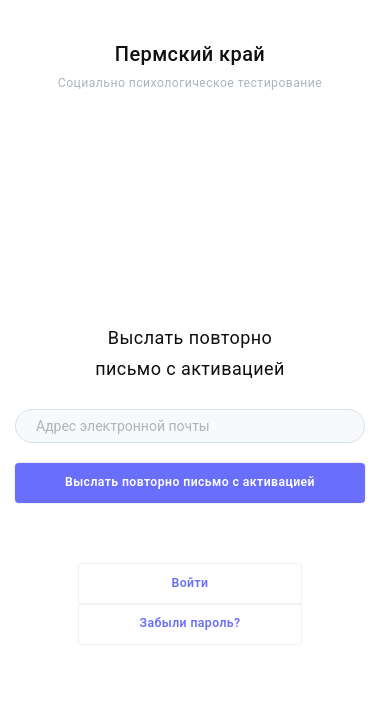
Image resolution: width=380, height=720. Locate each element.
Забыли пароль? (190, 623)
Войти (190, 583)
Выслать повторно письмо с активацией (190, 482)
